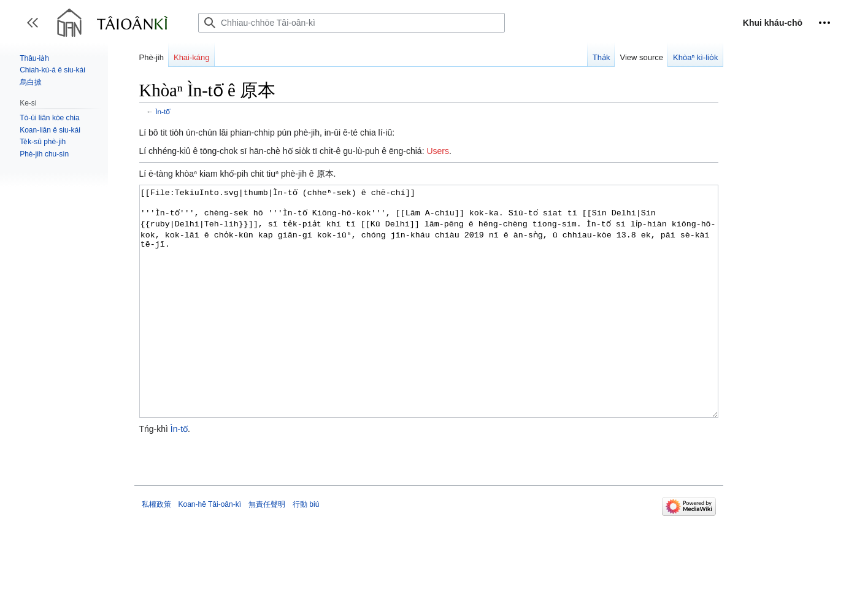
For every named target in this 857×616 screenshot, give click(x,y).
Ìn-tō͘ (163, 111)
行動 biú (306, 550)
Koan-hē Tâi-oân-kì (210, 550)
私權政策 (156, 550)
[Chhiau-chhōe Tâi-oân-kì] (352, 23)
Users (438, 151)
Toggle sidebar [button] (37, 29)
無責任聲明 (267, 550)
